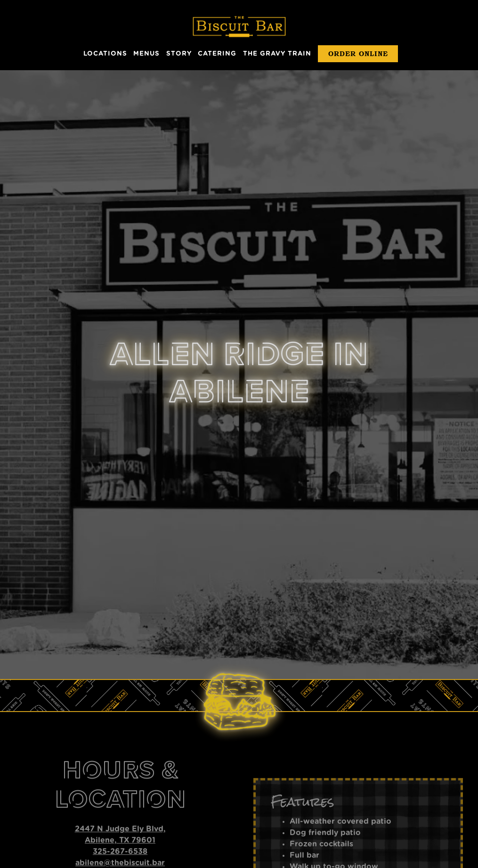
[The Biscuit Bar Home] (239, 26)
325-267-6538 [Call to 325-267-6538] (120, 807)
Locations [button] (105, 54)
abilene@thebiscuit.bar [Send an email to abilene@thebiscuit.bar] (120, 818)
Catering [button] (217, 54)
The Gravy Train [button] (277, 54)
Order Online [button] (358, 53)
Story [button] (179, 54)
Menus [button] (146, 54)
